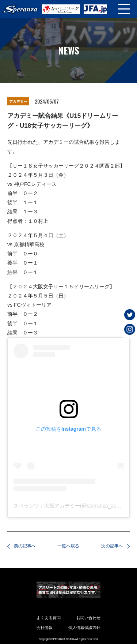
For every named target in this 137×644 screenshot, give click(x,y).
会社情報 (45, 628)
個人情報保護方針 (84, 628)
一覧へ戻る (68, 546)
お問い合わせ (88, 618)
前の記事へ (25, 546)
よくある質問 (49, 618)
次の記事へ (112, 546)
